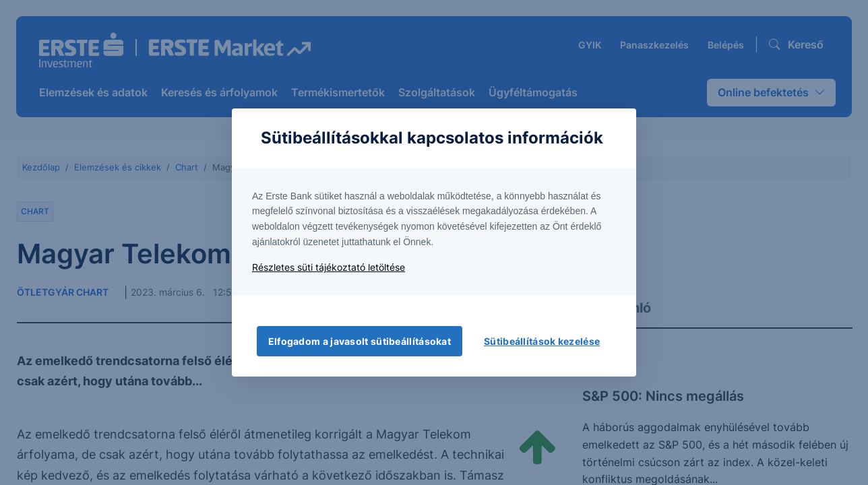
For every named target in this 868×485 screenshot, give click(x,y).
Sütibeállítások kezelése (542, 341)
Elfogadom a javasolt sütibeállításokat (360, 341)
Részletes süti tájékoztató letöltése (329, 267)
